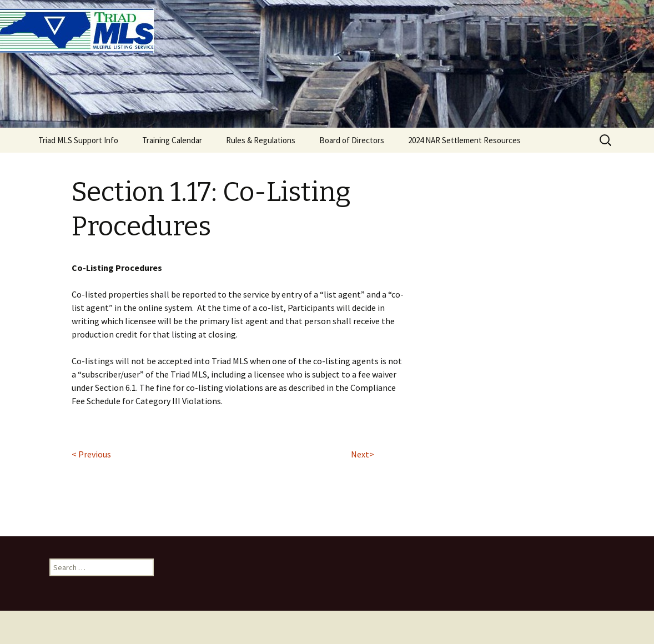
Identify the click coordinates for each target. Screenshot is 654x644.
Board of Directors (352, 140)
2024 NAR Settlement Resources (464, 140)
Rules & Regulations (261, 140)
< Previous (91, 454)
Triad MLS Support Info (78, 140)
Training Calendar (172, 140)
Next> (363, 454)
